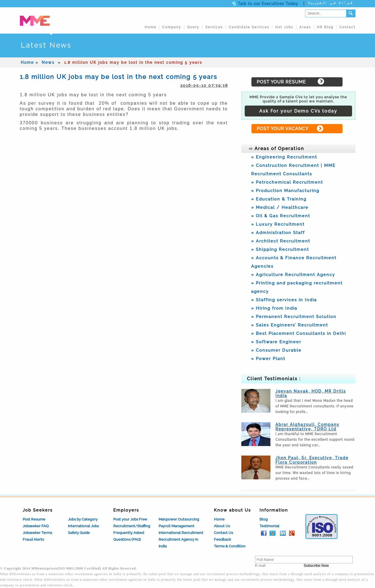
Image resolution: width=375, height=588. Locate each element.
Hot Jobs (284, 27)
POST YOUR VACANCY (283, 129)
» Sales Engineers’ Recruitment (290, 325)
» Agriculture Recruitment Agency (293, 275)
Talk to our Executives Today (268, 4)
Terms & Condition (230, 546)
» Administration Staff (278, 233)
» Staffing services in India (284, 300)
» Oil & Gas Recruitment (281, 216)
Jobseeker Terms (37, 533)
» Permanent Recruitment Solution (294, 317)
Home (150, 27)
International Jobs (83, 526)
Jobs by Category (83, 519)
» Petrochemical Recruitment (287, 182)
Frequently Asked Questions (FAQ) (129, 536)
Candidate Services (249, 27)
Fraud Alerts (33, 539)
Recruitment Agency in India (178, 543)
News (48, 62)
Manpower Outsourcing (179, 519)
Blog (264, 519)
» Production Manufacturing (285, 191)
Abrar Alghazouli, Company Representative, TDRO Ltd (307, 427)
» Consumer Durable (276, 350)
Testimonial (269, 526)
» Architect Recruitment (281, 241)
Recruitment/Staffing (132, 526)
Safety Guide (79, 533)
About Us (222, 526)
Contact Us (223, 533)
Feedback (222, 539)
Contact (347, 27)
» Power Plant (268, 359)
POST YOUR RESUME (281, 82)
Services (214, 27)
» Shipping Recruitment (280, 249)
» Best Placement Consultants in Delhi (299, 333)
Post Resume (34, 519)
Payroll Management (176, 526)
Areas (305, 27)
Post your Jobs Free (130, 519)
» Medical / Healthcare (280, 207)
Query (193, 27)
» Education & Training (279, 199)
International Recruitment (181, 533)
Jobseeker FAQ (36, 526)
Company (172, 27)
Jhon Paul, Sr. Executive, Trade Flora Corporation (312, 460)
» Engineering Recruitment (284, 157)
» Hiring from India (274, 308)
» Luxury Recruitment (278, 224)
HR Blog (325, 27)
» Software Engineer (276, 342)
